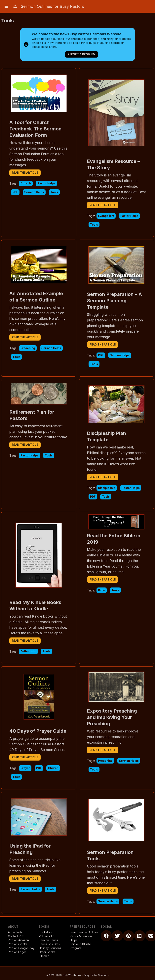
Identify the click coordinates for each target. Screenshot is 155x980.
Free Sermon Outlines (84, 932)
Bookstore (46, 932)
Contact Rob (16, 936)
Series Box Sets (49, 944)
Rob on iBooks (18, 944)
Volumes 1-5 (47, 936)
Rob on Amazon (18, 940)
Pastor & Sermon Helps (81, 938)
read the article (25, 173)
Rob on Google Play (21, 948)
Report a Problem (82, 54)
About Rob (15, 932)
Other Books (47, 952)
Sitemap (44, 956)
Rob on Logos (17, 952)
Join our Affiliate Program (80, 946)
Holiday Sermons (50, 948)
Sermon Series (48, 940)
